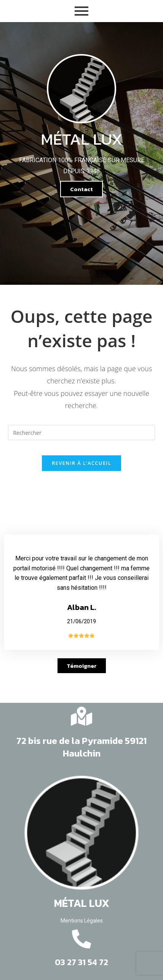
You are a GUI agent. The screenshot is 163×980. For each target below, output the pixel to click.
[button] (81, 189)
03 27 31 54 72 (81, 962)
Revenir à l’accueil (81, 463)
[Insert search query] (81, 433)
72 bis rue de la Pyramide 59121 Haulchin (81, 747)
